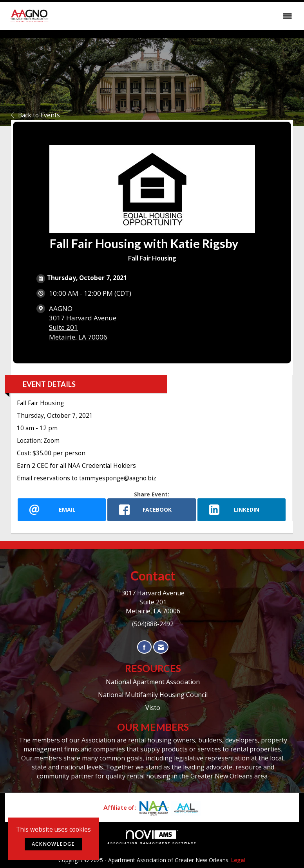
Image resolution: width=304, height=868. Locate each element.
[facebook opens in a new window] (151, 510)
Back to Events (35, 115)
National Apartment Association (153, 682)
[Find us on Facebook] (144, 647)
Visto (153, 708)
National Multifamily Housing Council (153, 695)
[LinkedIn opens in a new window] (242, 510)
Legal (238, 860)
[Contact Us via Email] (161, 647)
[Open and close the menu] (175, 16)
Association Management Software (152, 837)
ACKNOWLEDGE (53, 844)
